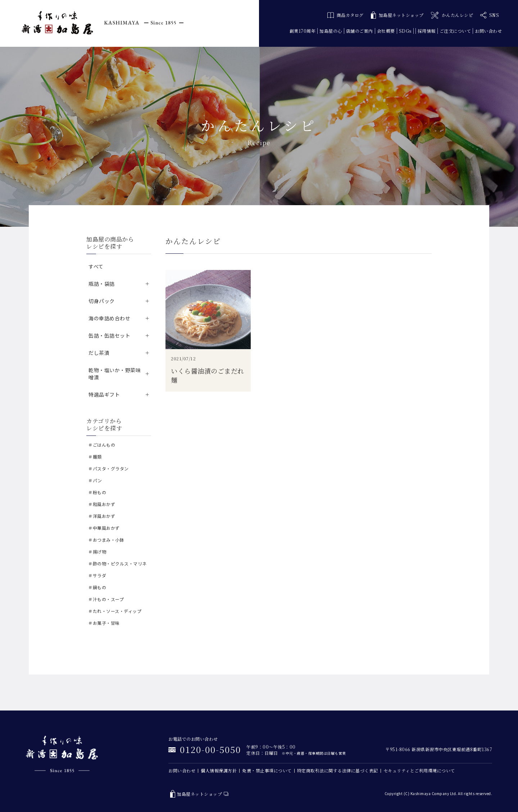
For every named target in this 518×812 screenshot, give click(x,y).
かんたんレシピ (452, 15)
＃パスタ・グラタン (108, 468)
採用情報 (427, 31)
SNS (490, 15)
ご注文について (455, 31)
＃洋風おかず (102, 516)
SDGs (405, 31)
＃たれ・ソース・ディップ (115, 611)
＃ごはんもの (102, 445)
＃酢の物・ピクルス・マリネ (117, 563)
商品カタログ (346, 15)
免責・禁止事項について (267, 770)
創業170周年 (303, 31)
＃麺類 (95, 457)
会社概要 (386, 31)
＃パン (95, 480)
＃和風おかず (102, 504)
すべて (96, 266)
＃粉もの (97, 492)
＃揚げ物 (97, 552)
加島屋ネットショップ (397, 15)
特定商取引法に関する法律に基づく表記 (338, 770)
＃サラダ (97, 575)
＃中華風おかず (104, 528)
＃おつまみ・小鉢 (106, 540)
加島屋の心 (331, 31)
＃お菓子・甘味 (104, 623)
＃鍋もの (97, 587)
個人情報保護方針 (219, 770)
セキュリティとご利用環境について (419, 770)
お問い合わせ (488, 31)
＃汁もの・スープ (106, 599)
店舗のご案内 (360, 31)
